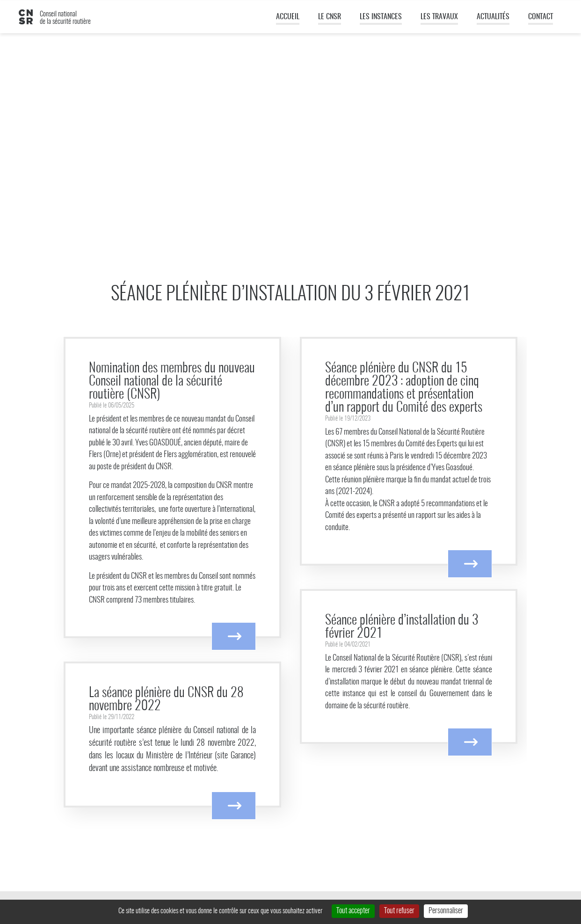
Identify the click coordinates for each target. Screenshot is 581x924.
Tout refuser (399, 911)
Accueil (288, 17)
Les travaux (439, 17)
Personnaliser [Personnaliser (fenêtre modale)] (446, 911)
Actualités (493, 17)
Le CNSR (330, 17)
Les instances (381, 17)
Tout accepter (353, 911)
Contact (541, 17)
